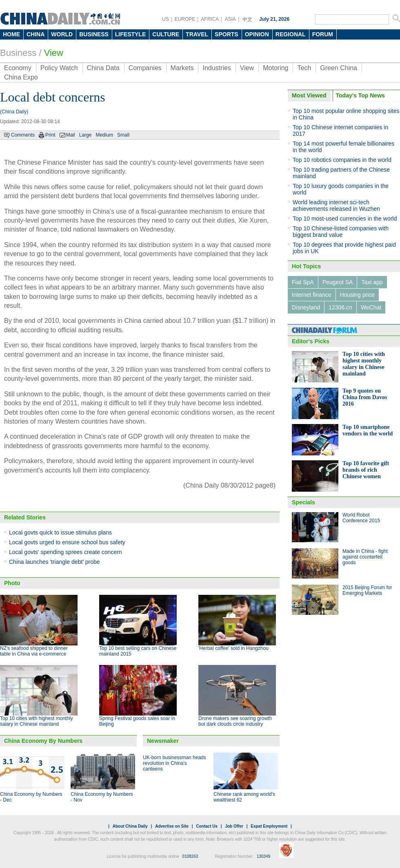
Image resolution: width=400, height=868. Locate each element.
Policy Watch (59, 68)
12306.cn (340, 307)
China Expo (21, 77)
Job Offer (234, 826)
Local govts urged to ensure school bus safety (67, 542)
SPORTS (227, 34)
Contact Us (207, 826)
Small (123, 135)
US (166, 19)
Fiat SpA (303, 282)
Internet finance (312, 295)
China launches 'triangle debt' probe (54, 562)
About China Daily (130, 826)
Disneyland (306, 307)
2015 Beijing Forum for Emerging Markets (367, 590)
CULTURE (166, 34)
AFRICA (210, 19)
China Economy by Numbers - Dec (31, 797)
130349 (263, 856)
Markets (182, 68)
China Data (103, 68)
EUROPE (185, 19)
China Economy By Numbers (43, 741)
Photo (12, 583)
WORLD (62, 34)
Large (86, 135)
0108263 (190, 856)
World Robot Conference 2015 (361, 518)
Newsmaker (163, 741)
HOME (11, 34)
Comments (23, 135)
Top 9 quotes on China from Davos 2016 (365, 397)
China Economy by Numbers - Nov (102, 797)
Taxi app (372, 282)
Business (18, 53)
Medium (104, 135)
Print (50, 135)
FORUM (323, 34)
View (54, 53)
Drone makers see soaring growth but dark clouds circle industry (235, 721)
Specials (303, 502)
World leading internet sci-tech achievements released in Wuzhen (336, 205)
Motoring (276, 68)
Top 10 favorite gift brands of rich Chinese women (366, 470)
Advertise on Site (172, 826)
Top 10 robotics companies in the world (342, 160)
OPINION (257, 34)
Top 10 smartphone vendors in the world (368, 430)
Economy (18, 68)
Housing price (358, 295)
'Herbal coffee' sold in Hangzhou (233, 648)
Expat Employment (269, 826)
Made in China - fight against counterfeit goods (365, 557)
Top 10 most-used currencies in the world (345, 219)
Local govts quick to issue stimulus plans (60, 532)
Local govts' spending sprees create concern (66, 552)
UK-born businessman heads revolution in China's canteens (174, 763)
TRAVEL (197, 34)
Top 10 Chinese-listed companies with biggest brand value (341, 232)
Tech (304, 68)
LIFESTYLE (130, 34)
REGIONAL (291, 34)
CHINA (36, 34)
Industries (217, 68)
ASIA (230, 19)
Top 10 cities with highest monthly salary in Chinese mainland (37, 721)
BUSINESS (94, 34)
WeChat (371, 307)
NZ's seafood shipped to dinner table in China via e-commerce (34, 651)
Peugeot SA (338, 282)
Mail (71, 135)
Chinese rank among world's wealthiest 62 (244, 797)
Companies (145, 68)
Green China (339, 68)
